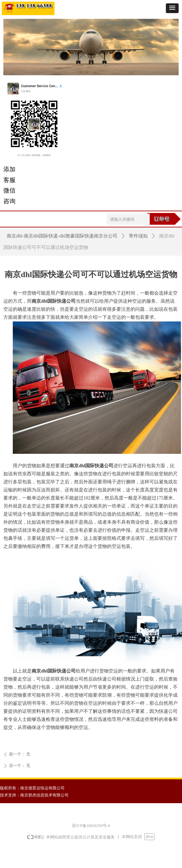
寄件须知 (138, 236)
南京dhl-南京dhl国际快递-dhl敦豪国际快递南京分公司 (62, 236)
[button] (172, 8)
